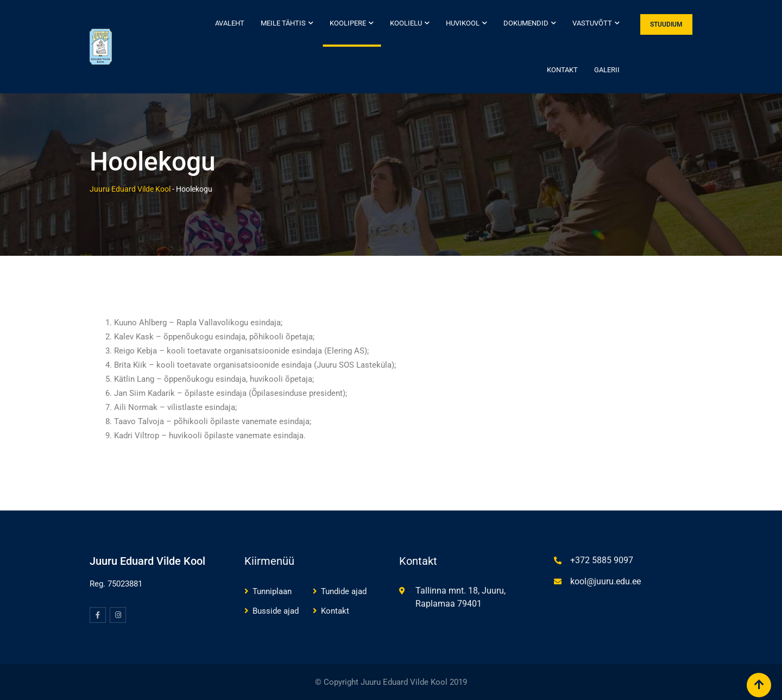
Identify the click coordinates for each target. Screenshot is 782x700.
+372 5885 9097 (602, 560)
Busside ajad (276, 611)
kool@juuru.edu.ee (606, 581)
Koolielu (406, 23)
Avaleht (230, 23)
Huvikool (463, 23)
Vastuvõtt (592, 23)
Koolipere (348, 23)
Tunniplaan (272, 591)
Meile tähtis (283, 23)
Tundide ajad (344, 591)
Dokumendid (526, 23)
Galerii (607, 70)
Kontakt (562, 70)
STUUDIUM (666, 24)
